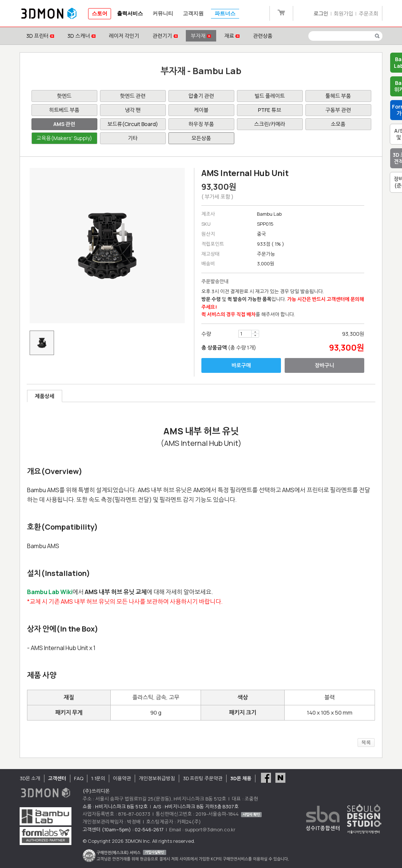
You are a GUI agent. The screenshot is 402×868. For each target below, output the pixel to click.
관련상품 (263, 36)
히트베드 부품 (64, 110)
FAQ (79, 778)
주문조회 (368, 14)
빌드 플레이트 (270, 96)
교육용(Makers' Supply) (64, 138)
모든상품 (201, 138)
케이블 (201, 110)
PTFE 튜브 (269, 110)
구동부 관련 (338, 110)
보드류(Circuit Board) (133, 124)
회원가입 (344, 14)
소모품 (338, 124)
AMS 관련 (64, 124)
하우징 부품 (201, 124)
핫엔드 (64, 96)
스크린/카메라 (270, 124)
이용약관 (122, 778)
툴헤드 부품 (338, 96)
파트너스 (225, 14)
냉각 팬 (133, 110)
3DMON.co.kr (49, 14)
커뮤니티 (163, 14)
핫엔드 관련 (133, 96)
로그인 (321, 14)
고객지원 (193, 14)
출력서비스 (130, 14)
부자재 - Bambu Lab (201, 71)
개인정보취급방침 (157, 778)
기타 (133, 138)
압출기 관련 (201, 96)
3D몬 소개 (30, 778)
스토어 (100, 14)
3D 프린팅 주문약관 (203, 778)
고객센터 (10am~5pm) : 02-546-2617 (123, 829)
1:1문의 (98, 778)
